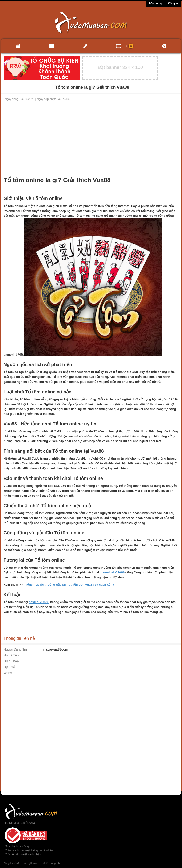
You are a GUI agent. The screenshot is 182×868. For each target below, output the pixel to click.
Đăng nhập (156, 4)
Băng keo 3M (11, 863)
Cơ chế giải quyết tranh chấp (23, 854)
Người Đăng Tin (15, 649)
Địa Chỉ (9, 667)
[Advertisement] (91, 136)
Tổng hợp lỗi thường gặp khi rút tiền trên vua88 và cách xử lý (70, 585)
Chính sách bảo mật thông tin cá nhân (29, 850)
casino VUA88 (39, 602)
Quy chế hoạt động (17, 846)
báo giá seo (30, 863)
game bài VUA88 (113, 572)
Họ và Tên (11, 655)
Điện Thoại (12, 661)
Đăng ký (173, 4)
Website (9, 673)
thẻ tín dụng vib (51, 863)
